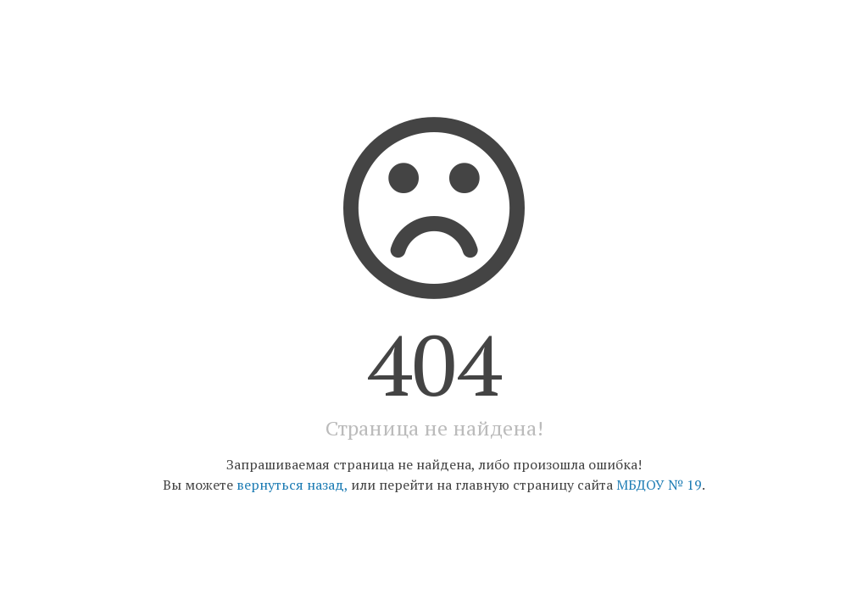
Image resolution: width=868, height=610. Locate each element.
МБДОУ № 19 (659, 485)
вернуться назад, (292, 485)
